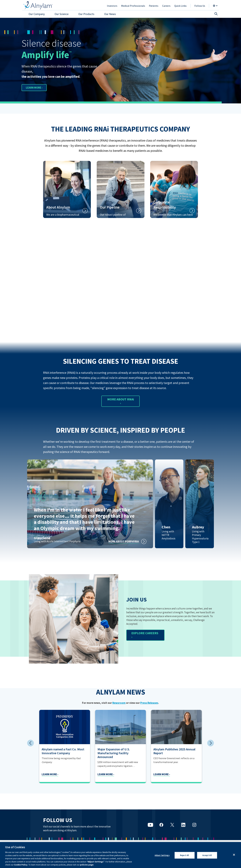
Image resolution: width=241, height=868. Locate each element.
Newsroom (119, 703)
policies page (87, 865)
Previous (30, 743)
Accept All (207, 855)
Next (211, 743)
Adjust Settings (162, 855)
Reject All (185, 855)
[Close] (234, 855)
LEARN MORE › (37, 87)
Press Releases (149, 703)
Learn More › (38, 774)
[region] (120, 855)
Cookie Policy (21, 865)
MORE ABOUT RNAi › (121, 401)
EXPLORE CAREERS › (145, 635)
